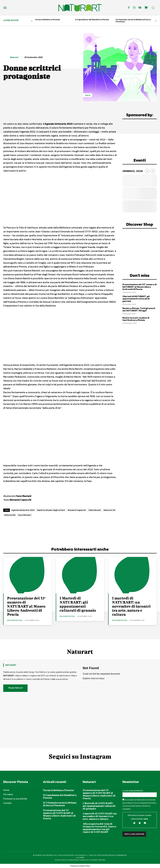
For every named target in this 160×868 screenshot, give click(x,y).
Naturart (14, 57)
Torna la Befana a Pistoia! (47, 19)
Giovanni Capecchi (77, 510)
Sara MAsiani (25, 515)
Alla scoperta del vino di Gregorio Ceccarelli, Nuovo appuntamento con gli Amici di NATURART (99, 828)
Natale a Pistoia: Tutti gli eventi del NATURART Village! (139, 309)
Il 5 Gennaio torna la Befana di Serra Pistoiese (133, 20)
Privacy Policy (60, 860)
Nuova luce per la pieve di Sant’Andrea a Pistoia (136, 319)
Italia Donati (95, 510)
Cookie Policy (73, 860)
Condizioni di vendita (88, 860)
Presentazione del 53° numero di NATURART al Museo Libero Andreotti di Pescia (139, 287)
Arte (88, 95)
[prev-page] (32, 21)
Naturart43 (10, 515)
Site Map (102, 860)
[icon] (146, 8)
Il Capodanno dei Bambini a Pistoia (92, 19)
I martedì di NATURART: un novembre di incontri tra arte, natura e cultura (131, 606)
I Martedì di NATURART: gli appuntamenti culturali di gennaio (136, 299)
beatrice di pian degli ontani (51, 510)
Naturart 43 (109, 510)
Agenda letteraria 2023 (23, 510)
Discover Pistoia (15, 620)
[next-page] (156, 21)
